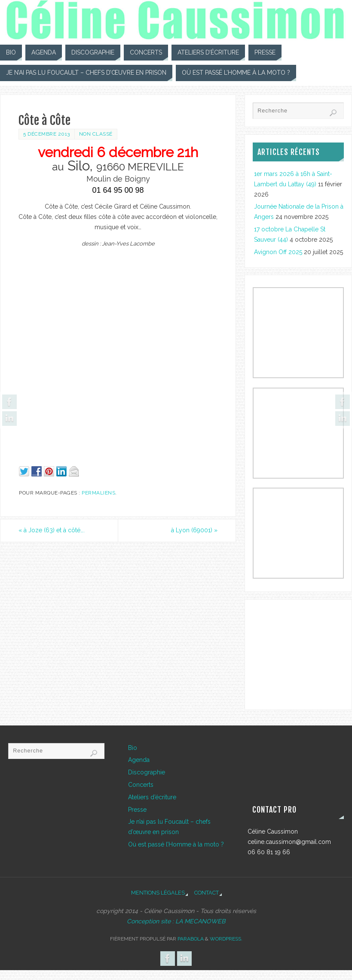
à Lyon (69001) (194, 530)
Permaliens (98, 493)
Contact (207, 893)
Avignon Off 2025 (278, 252)
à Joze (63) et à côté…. (52, 530)
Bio (133, 748)
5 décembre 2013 (47, 134)
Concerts (141, 785)
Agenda (139, 760)
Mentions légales (158, 893)
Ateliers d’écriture (152, 797)
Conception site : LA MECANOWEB (176, 921)
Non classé (96, 134)
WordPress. (226, 939)
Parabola (191, 939)
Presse (137, 810)
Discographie (147, 772)
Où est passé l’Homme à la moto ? (176, 844)
